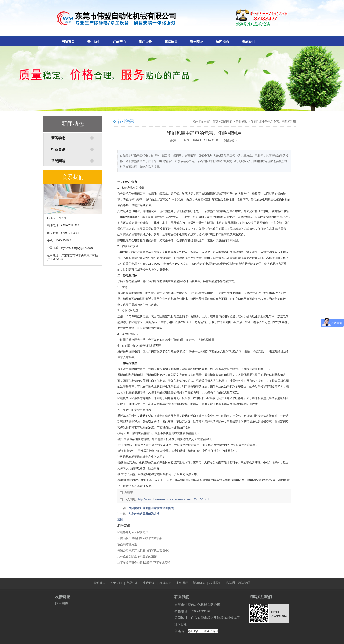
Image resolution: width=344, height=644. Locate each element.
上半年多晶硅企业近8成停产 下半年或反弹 (144, 563)
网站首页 (68, 42)
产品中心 (119, 42)
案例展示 (197, 42)
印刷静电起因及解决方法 (144, 514)
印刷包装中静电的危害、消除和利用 (273, 122)
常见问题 (58, 161)
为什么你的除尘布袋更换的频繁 (137, 557)
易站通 (232, 583)
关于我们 (94, 42)
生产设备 (145, 42)
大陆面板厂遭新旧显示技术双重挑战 (151, 508)
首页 (215, 122)
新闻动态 (222, 42)
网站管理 (244, 583)
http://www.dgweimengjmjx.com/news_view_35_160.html (174, 499)
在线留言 (171, 42)
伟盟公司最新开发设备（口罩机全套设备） (144, 550)
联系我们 (248, 42)
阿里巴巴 (62, 604)
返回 (120, 519)
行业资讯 (58, 149)
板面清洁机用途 (127, 544)
